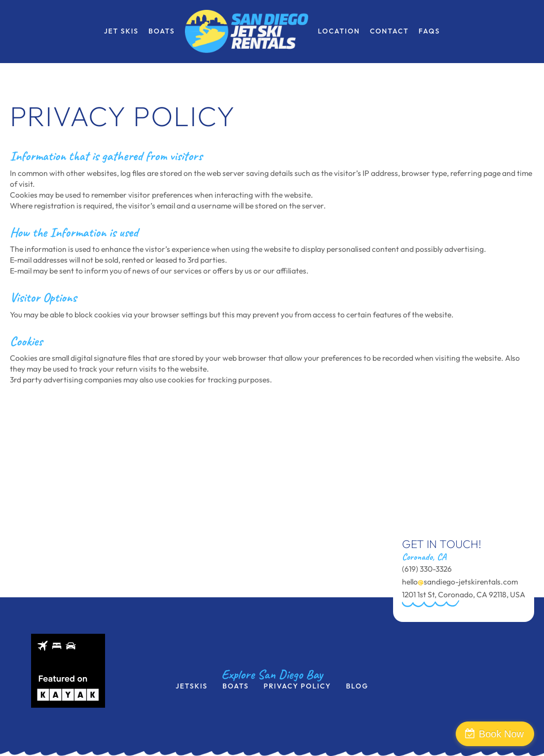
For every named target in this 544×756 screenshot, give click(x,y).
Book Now (501, 734)
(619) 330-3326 (427, 569)
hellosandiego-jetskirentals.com (460, 582)
